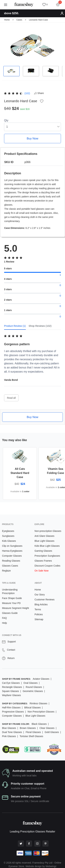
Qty (6, 120)
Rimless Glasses (39, 703)
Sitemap (39, 619)
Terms (38, 609)
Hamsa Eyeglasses (12, 551)
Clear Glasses (47, 728)
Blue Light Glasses (45, 541)
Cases (19, 20)
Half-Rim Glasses (11, 708)
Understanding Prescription (10, 591)
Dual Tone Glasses (12, 732)
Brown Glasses (28, 728)
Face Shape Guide (12, 598)
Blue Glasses (9, 728)
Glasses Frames (43, 561)
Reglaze (6, 571)
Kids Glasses (9, 541)
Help (4, 623)
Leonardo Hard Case (38, 20)
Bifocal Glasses (32, 708)
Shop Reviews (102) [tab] (40, 326)
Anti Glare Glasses (45, 536)
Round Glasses (34, 687)
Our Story (40, 595)
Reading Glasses (11, 561)
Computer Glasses (12, 556)
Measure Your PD (11, 603)
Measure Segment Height (16, 608)
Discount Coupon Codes (48, 566)
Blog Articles (41, 604)
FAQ (4, 618)
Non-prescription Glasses (48, 531)
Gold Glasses (52, 732)
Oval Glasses (30, 683)
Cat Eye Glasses (11, 683)
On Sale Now (42, 571)
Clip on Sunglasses (12, 546)
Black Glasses (39, 724)
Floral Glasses (33, 732)
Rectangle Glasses (12, 687)
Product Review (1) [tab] (15, 326)
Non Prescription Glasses (41, 712)
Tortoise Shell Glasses (31, 736)
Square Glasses (11, 691)
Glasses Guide (10, 613)
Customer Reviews (45, 600)
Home (7, 20)
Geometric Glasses (33, 691)
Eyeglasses (8, 531)
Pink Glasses (9, 736)
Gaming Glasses (43, 551)
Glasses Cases (10, 566)
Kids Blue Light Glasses (47, 546)
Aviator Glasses (41, 679)
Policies (39, 614)
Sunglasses (8, 536)
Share (39, 93)
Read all (11, 398)
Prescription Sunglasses (47, 556)
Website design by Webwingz (41, 866)
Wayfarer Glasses (11, 695)
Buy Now (32, 139)
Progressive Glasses (13, 712)
